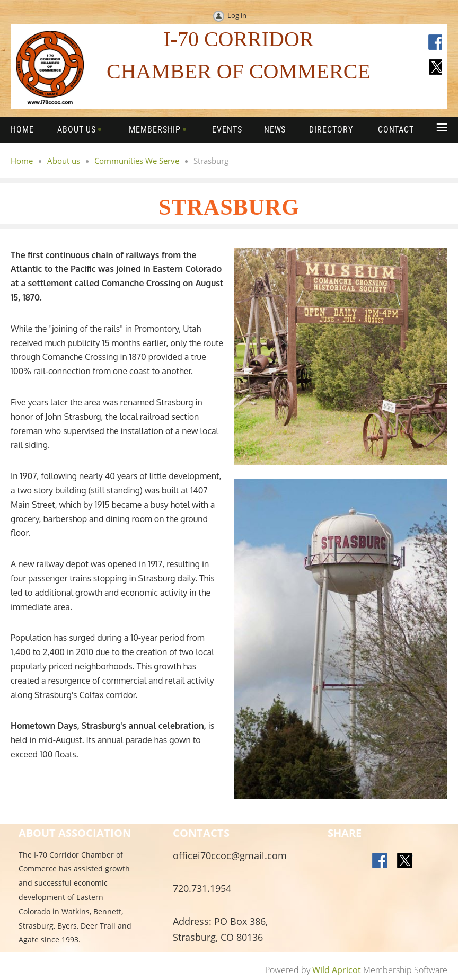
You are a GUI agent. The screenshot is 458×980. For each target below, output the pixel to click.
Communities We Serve (137, 161)
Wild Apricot (337, 970)
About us (64, 161)
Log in (237, 15)
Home (22, 161)
